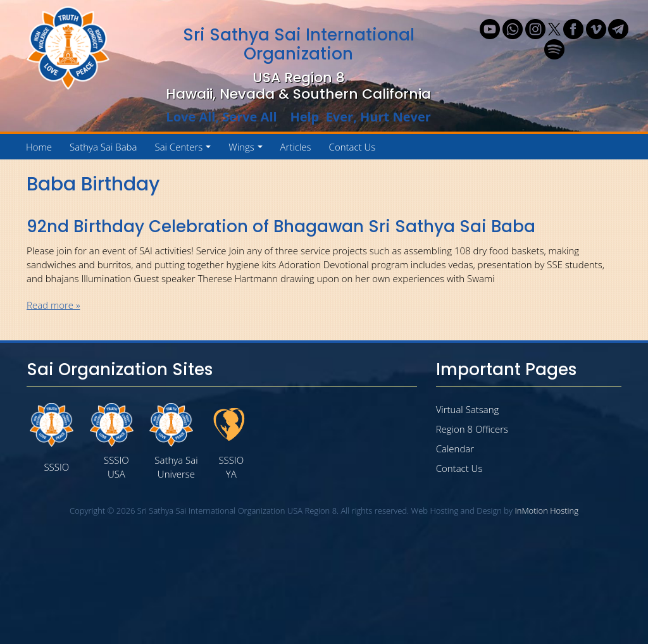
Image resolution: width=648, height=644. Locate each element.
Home (39, 147)
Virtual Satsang (468, 409)
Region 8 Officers (472, 429)
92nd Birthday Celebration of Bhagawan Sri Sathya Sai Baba (281, 226)
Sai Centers (185, 150)
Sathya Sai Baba (103, 147)
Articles (296, 147)
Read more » (53, 305)
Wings (247, 150)
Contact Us (352, 147)
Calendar (455, 449)
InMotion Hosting (546, 511)
